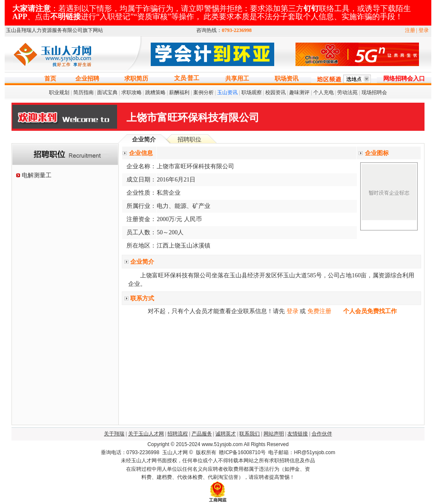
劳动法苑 (347, 92)
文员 (180, 78)
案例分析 (204, 92)
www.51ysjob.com (222, 444)
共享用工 (237, 79)
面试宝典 (107, 92)
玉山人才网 (175, 452)
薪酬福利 (179, 92)
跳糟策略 (155, 92)
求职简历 (136, 79)
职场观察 (252, 92)
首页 (50, 79)
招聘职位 (189, 140)
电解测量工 (37, 175)
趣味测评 (299, 92)
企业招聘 (87, 79)
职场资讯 (287, 79)
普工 (193, 78)
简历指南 (83, 92)
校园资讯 (275, 92)
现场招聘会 (374, 92)
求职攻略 (132, 92)
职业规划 (59, 92)
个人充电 (324, 92)
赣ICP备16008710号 (242, 452)
